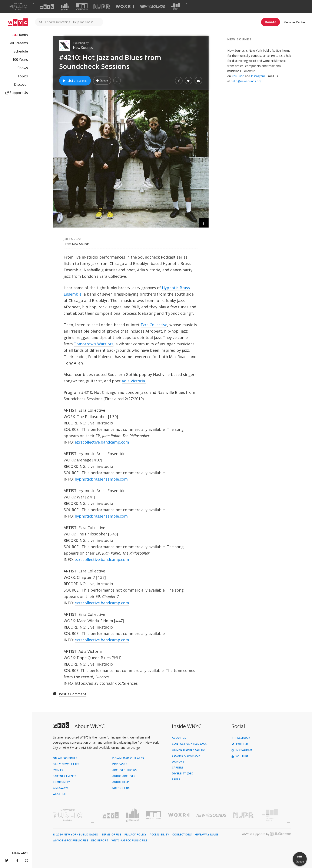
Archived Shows (125, 770)
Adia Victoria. (134, 381)
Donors (178, 762)
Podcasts (120, 764)
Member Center (294, 22)
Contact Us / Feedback (189, 744)
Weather (59, 794)
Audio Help (121, 782)
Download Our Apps (128, 758)
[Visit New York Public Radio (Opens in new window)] (68, 815)
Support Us (17, 93)
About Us (179, 738)
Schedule (21, 51)
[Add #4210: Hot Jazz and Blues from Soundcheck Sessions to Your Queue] (102, 81)
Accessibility (159, 835)
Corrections (182, 835)
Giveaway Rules (207, 835)
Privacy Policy (135, 835)
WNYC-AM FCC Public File (129, 841)
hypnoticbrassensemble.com (101, 479)
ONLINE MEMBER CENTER (189, 750)
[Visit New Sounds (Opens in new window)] (152, 7)
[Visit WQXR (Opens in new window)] (125, 7)
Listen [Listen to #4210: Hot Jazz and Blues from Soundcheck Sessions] (74, 81)
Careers (178, 768)
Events (58, 770)
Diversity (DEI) (183, 774)
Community (61, 782)
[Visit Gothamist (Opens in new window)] (65, 7)
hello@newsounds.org (246, 81)
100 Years (20, 60)
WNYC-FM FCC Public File (70, 841)
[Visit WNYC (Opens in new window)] (47, 7)
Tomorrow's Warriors (94, 344)
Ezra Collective (154, 325)
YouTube (238, 76)
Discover (21, 84)
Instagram (258, 76)
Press (176, 780)
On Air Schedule (65, 758)
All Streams (19, 43)
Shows (23, 68)
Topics (23, 76)
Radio (23, 35)
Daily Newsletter (66, 764)
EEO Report (100, 841)
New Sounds (83, 48)
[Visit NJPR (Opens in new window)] (102, 7)
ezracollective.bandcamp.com (102, 442)
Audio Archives (124, 776)
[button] (117, 81)
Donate (270, 22)
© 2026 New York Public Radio (76, 835)
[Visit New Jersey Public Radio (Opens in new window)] (244, 815)
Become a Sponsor (186, 756)
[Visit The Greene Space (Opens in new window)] (175, 7)
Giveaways (61, 788)
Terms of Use (111, 835)
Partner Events (65, 776)
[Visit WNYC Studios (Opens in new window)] (82, 6)
